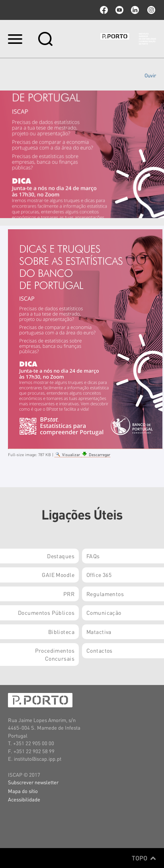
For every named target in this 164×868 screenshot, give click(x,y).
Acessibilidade (24, 799)
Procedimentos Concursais (55, 654)
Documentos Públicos (46, 612)
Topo (144, 858)
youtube (119, 10)
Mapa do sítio (23, 791)
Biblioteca (61, 632)
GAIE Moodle (58, 575)
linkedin (135, 10)
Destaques (61, 556)
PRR (69, 594)
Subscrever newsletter (33, 782)
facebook (104, 10)
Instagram (150, 10)
